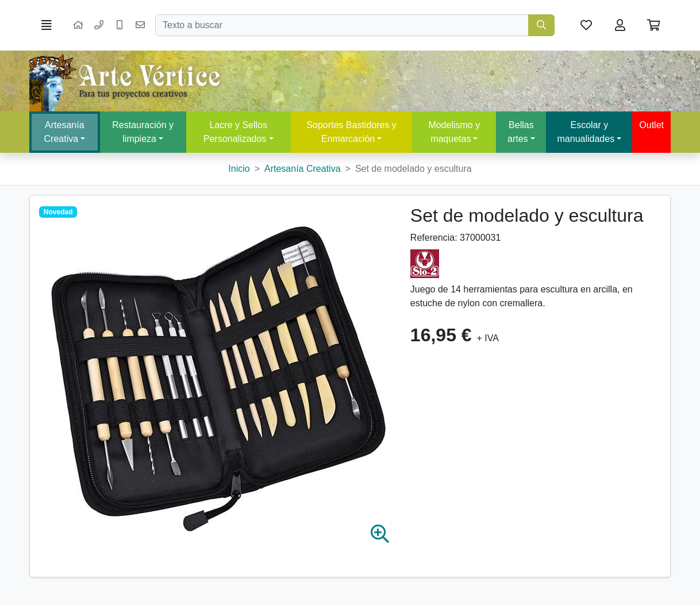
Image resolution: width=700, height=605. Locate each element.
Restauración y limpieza (143, 132)
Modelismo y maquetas (454, 132)
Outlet (651, 125)
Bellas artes (521, 132)
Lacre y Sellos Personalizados (235, 132)
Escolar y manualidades (586, 132)
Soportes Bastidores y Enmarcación (351, 132)
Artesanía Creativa (64, 132)
